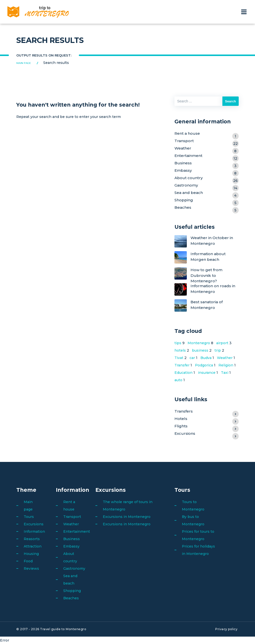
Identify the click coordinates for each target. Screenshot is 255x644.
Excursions (207, 434)
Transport (207, 142)
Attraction (33, 546)
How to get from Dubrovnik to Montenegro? (206, 275)
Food (28, 561)
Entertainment (207, 156)
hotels (180, 350)
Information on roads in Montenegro (213, 289)
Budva (206, 358)
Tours (29, 517)
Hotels (207, 419)
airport (222, 343)
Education (183, 373)
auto (178, 380)
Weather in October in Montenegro (212, 241)
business (200, 350)
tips (178, 343)
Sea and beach (207, 193)
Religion (226, 365)
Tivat (179, 358)
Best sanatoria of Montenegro (207, 305)
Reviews (31, 568)
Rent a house (207, 134)
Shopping (207, 201)
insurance (207, 373)
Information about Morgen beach (208, 257)
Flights (207, 427)
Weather (207, 149)
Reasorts (32, 539)
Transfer (182, 365)
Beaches (207, 208)
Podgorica (204, 365)
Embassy (207, 171)
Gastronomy (207, 186)
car (192, 358)
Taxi (225, 373)
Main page (24, 63)
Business (207, 164)
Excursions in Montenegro (127, 517)
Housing (31, 554)
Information (34, 531)
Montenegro (199, 343)
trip (218, 350)
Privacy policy (226, 629)
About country (207, 179)
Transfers (207, 412)
